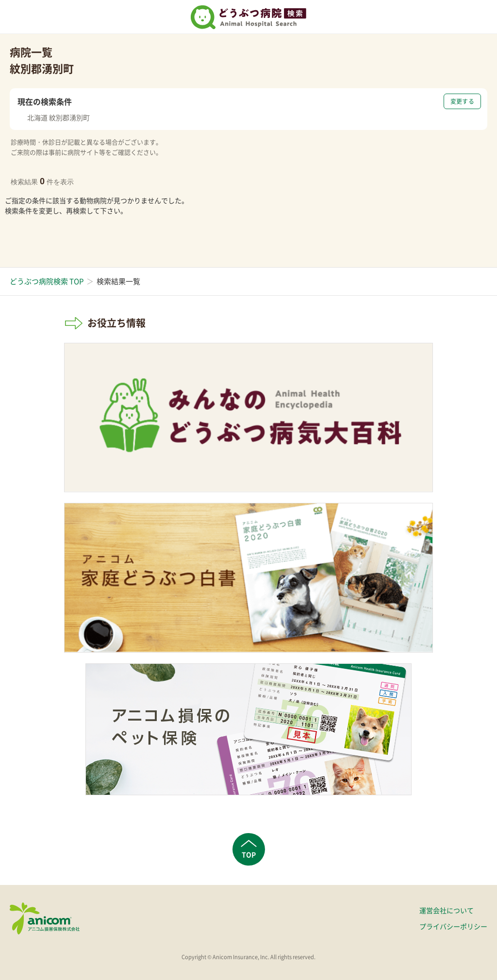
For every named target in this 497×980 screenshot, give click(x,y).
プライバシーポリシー (453, 926)
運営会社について (447, 910)
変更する (462, 101)
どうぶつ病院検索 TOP (47, 281)
